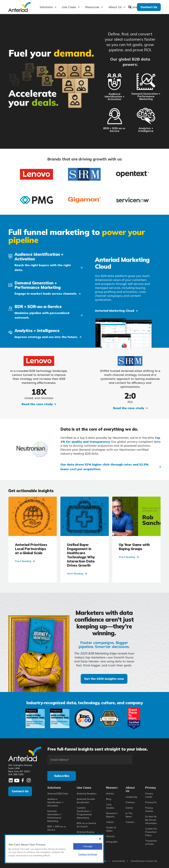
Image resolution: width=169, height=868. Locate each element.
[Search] (130, 7)
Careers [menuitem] (130, 822)
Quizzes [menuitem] (110, 836)
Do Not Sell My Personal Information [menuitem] (152, 820)
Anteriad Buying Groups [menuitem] (85, 834)
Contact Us (20, 791)
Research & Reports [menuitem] (112, 815)
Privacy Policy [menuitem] (153, 802)
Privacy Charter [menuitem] (149, 809)
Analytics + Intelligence (146, 130)
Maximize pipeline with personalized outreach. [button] (42, 315)
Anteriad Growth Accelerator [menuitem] (86, 801)
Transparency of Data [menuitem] (153, 842)
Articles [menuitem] (110, 794)
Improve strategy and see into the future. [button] (46, 337)
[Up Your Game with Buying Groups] (136, 540)
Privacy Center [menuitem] (149, 795)
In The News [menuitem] (129, 815)
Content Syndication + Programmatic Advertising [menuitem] (84, 813)
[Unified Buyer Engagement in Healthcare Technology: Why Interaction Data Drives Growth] (85, 540)
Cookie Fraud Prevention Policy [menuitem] (152, 832)
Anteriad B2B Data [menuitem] (58, 794)
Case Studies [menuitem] (110, 806)
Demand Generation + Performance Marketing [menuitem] (54, 816)
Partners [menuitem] (130, 802)
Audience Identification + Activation (115, 96)
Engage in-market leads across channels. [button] (46, 294)
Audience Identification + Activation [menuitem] (55, 802)
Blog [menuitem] (109, 799)
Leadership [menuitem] (132, 797)
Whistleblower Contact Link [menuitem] (144, 861)
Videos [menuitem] (110, 822)
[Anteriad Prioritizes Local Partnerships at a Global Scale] (33, 540)
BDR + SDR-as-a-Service (115, 130)
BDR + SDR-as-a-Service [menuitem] (57, 828)
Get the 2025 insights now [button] (104, 679)
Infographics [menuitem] (113, 842)
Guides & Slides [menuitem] (111, 829)
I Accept (88, 846)
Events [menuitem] (129, 808)
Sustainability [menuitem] (119, 861)
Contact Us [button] (149, 7)
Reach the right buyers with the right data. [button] (43, 267)
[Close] (100, 839)
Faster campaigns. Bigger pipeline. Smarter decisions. (104, 645)
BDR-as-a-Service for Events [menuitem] (86, 825)
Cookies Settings (88, 854)
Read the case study (37, 404)
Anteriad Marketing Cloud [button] (115, 311)
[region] (54, 849)
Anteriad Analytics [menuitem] (87, 794)
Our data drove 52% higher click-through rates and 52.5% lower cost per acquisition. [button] (104, 467)
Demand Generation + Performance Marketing (146, 96)
